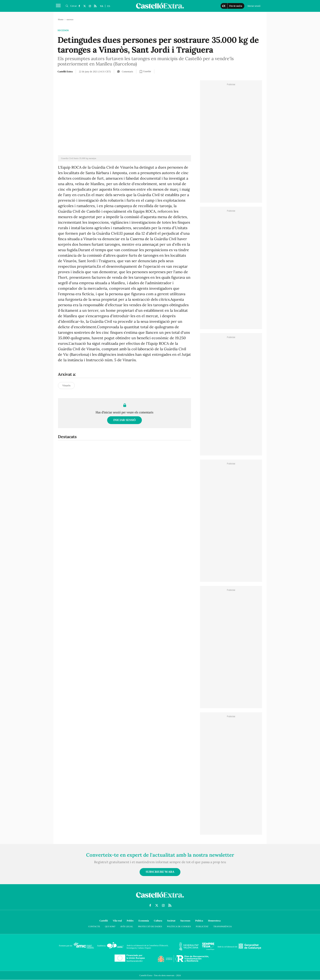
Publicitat (202, 926)
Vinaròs (66, 385)
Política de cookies (179, 926)
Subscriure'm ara (160, 872)
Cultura (158, 921)
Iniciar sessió (124, 420)
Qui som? (110, 926)
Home (61, 19)
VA (102, 6)
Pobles (130, 921)
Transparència (223, 926)
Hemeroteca (214, 921)
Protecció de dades (150, 926)
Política (199, 921)
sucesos (63, 30)
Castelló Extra (65, 72)
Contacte (94, 926)
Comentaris (125, 72)
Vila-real (117, 921)
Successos (185, 921)
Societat (171, 921)
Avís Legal (127, 926)
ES (109, 6)
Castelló (104, 921)
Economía (144, 921)
